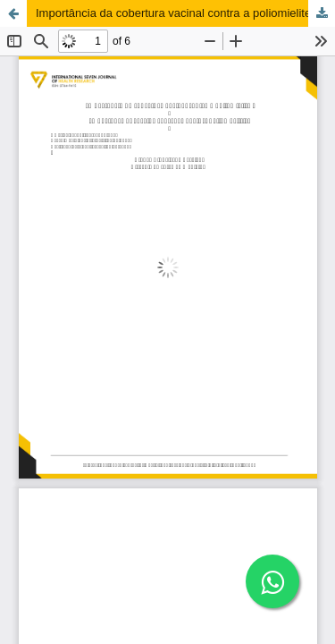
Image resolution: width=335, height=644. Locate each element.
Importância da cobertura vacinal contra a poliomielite (173, 13)
